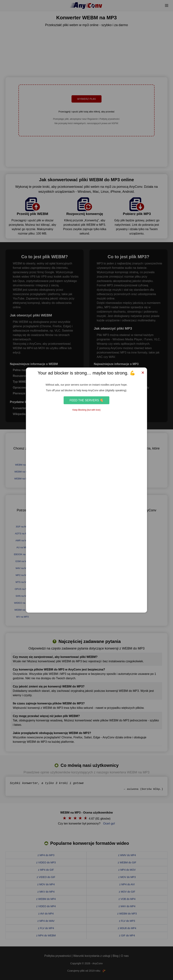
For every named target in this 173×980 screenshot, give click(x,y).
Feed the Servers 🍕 (87, 400)
